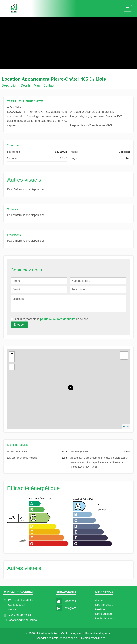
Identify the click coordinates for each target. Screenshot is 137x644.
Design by (93, 638)
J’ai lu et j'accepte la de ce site (51, 319)
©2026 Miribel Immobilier (42, 633)
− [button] (12, 359)
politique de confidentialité (58, 319)
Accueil (14, 9)
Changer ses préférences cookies (56, 638)
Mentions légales (71, 633)
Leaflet (126, 427)
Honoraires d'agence (98, 633)
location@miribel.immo (23, 620)
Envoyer (19, 325)
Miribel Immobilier (18, 592)
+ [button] (12, 354)
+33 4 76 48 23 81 (20, 615)
